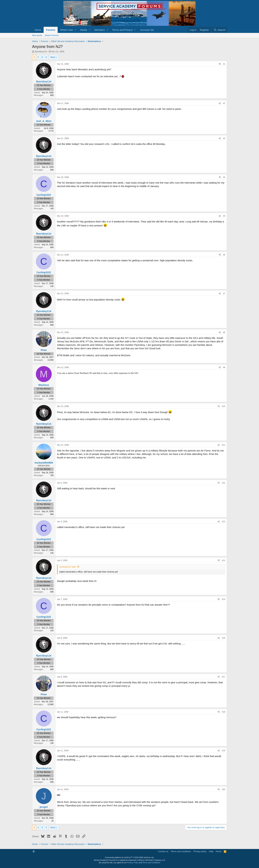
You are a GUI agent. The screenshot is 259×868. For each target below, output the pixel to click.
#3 (224, 138)
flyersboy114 (41, 52)
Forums (51, 30)
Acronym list (147, 30)
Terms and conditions (181, 851)
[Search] (219, 30)
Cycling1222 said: (68, 567)
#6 (224, 255)
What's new (66, 30)
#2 (224, 103)
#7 (224, 294)
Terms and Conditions (151, 863)
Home (38, 30)
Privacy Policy (133, 863)
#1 (224, 64)
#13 (223, 522)
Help (211, 851)
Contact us (163, 851)
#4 (224, 177)
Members (100, 30)
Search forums (52, 35)
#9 (224, 367)
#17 (223, 677)
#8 (224, 332)
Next (53, 57)
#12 (223, 483)
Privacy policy (200, 851)
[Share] (220, 64)
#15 (223, 599)
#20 (223, 789)
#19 (223, 751)
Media (84, 30)
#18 (223, 712)
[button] (75, 30)
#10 (223, 406)
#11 (223, 445)
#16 (223, 638)
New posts (37, 35)
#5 (224, 216)
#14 (223, 560)
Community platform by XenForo (129, 857)
